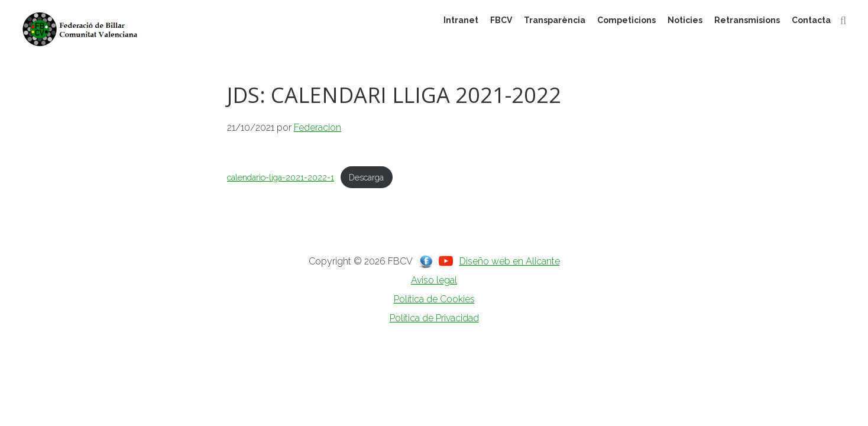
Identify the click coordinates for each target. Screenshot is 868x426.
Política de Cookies (434, 299)
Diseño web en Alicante (510, 261)
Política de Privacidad (434, 318)
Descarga (366, 177)
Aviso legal (434, 280)
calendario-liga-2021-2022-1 (281, 177)
